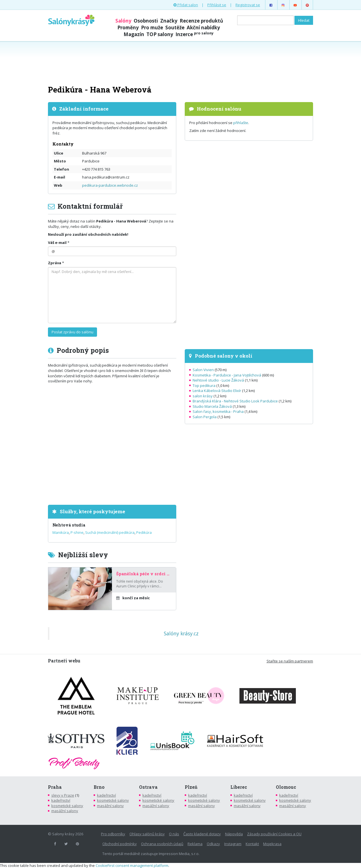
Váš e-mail (57, 243)
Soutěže (175, 27)
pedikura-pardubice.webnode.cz (110, 185)
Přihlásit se (217, 5)
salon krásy (203, 396)
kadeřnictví (61, 800)
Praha (55, 787)
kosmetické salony (67, 806)
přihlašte (241, 123)
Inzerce (194, 34)
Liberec (239, 787)
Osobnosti (146, 21)
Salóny (123, 21)
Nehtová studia (69, 525)
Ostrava (148, 787)
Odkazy (213, 844)
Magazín (134, 34)
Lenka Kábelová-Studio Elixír (217, 391)
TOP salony (160, 34)
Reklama (195, 844)
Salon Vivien (203, 370)
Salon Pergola (205, 417)
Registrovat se (248, 5)
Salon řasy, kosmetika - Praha (218, 411)
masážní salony (65, 811)
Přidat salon (186, 5)
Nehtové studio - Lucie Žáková (218, 380)
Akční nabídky (203, 27)
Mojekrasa (272, 844)
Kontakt (252, 844)
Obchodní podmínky (120, 844)
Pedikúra (144, 532)
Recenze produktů (201, 21)
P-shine (77, 532)
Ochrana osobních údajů (162, 844)
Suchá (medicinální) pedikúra (110, 532)
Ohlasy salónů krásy (147, 834)
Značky (169, 21)
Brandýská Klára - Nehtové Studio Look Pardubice (235, 401)
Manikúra (61, 532)
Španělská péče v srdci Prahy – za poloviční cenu (144, 574)
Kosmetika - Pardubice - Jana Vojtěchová (227, 375)
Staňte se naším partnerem (290, 661)
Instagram (233, 844)
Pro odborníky (113, 834)
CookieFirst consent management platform (132, 865)
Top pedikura (204, 385)
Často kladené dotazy (202, 834)
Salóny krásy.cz (181, 633)
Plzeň (191, 787)
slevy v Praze (63, 795)
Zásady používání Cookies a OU (274, 834)
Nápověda (234, 834)
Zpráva (55, 263)
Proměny (128, 27)
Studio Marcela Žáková (212, 406)
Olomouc (286, 787)
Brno (99, 787)
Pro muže (152, 27)
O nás (174, 834)
